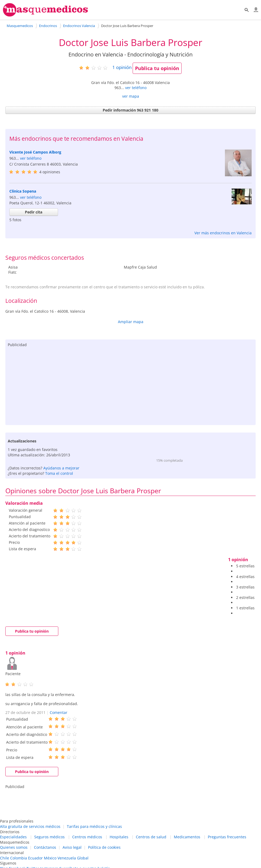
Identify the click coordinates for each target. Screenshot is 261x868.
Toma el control (59, 473)
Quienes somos (14, 847)
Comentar (59, 712)
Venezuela (67, 858)
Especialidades (13, 837)
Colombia (19, 858)
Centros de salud (151, 837)
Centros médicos (87, 837)
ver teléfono (136, 88)
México (50, 858)
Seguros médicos (49, 837)
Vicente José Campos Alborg (35, 152)
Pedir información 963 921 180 (130, 110)
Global (83, 858)
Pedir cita (34, 212)
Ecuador (35, 858)
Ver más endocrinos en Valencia (223, 233)
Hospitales (119, 837)
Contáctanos (45, 847)
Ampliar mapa (131, 322)
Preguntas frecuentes (227, 837)
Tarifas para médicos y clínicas (94, 826)
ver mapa (131, 96)
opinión (122, 67)
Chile (5, 858)
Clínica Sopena (23, 191)
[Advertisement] (131, 385)
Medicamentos (187, 837)
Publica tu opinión (157, 68)
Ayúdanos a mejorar (61, 468)
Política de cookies (104, 847)
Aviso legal (72, 847)
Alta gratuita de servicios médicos (30, 826)
